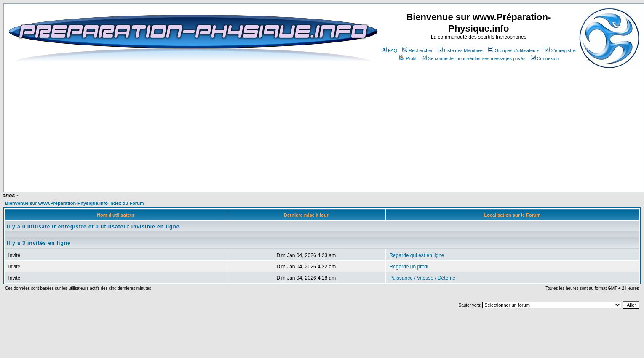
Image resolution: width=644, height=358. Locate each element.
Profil (408, 58)
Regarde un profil (409, 267)
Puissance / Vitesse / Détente (422, 278)
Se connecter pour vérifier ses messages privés (474, 58)
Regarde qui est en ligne (417, 255)
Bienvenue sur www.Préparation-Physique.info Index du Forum (75, 203)
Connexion (545, 58)
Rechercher (417, 50)
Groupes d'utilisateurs (514, 50)
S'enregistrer (561, 50)
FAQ (389, 50)
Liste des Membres (460, 50)
